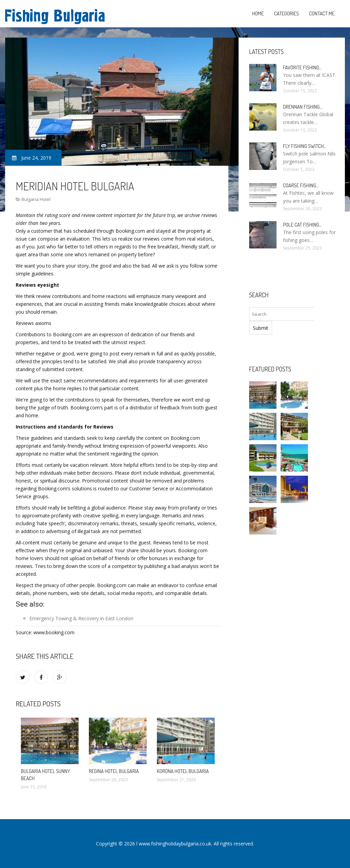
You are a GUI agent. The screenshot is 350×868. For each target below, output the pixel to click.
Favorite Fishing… (302, 67)
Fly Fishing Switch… (305, 146)
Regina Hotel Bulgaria (114, 771)
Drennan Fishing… (303, 107)
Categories (286, 13)
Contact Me (322, 13)
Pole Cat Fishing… (302, 225)
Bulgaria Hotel (36, 199)
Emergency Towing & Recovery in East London (81, 618)
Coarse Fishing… (301, 185)
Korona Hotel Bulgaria (183, 771)
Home (258, 13)
